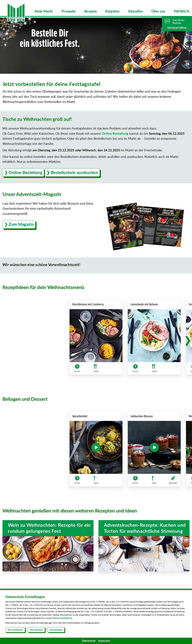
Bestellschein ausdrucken (74, 172)
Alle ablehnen (36, 630)
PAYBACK (182, 11)
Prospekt (69, 11)
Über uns (158, 11)
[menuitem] (44, 11)
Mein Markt (44, 11)
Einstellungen (56, 630)
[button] (188, 339)
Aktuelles (135, 11)
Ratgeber (112, 11)
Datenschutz (89, 641)
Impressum (104, 641)
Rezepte (91, 11)
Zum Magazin (21, 223)
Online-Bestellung (115, 133)
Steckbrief (177, 28)
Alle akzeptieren (15, 630)
